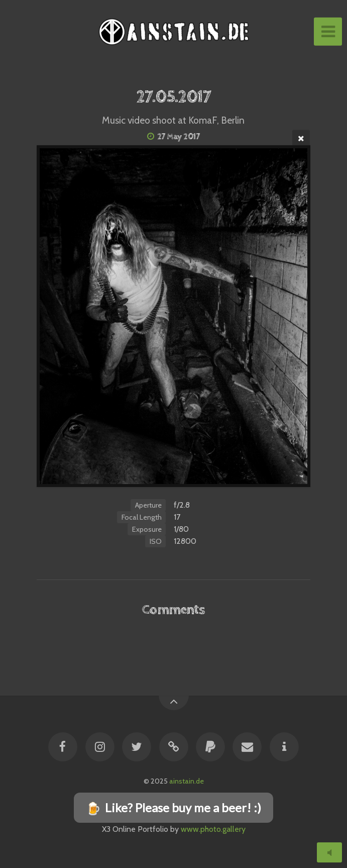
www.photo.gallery (213, 829)
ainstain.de (187, 781)
